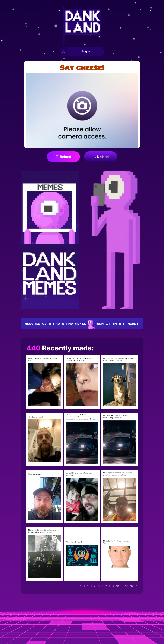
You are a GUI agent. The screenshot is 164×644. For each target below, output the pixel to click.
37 (132, 586)
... (122, 586)
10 (118, 586)
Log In (75, 52)
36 (127, 586)
